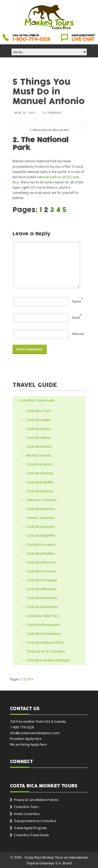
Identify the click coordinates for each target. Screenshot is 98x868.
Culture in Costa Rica (41, 500)
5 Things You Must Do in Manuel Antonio (49, 92)
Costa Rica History (39, 491)
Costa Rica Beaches (41, 509)
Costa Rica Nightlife (41, 535)
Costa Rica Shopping (42, 580)
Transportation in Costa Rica (35, 821)
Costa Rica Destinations (44, 634)
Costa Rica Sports (39, 464)
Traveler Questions (40, 518)
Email (76, 318)
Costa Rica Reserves (41, 562)
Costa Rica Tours (39, 411)
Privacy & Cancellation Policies (36, 800)
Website (78, 334)
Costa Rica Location (41, 545)
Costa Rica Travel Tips (42, 616)
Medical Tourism (39, 455)
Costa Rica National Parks (45, 642)
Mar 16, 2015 (25, 113)
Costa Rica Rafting (40, 473)
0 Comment (53, 113)
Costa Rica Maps (38, 420)
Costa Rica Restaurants (43, 625)
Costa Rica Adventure (42, 607)
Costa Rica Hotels (39, 447)
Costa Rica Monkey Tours (49, 17)
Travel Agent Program (30, 828)
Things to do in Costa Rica (45, 651)
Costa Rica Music (39, 438)
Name (77, 301)
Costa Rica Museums (41, 589)
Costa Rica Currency (41, 571)
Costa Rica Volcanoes (42, 598)
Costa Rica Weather (41, 553)
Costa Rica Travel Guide (37, 400)
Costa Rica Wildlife (40, 482)
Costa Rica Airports (40, 527)
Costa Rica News (38, 429)
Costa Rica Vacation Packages (48, 660)
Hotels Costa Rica (27, 814)
